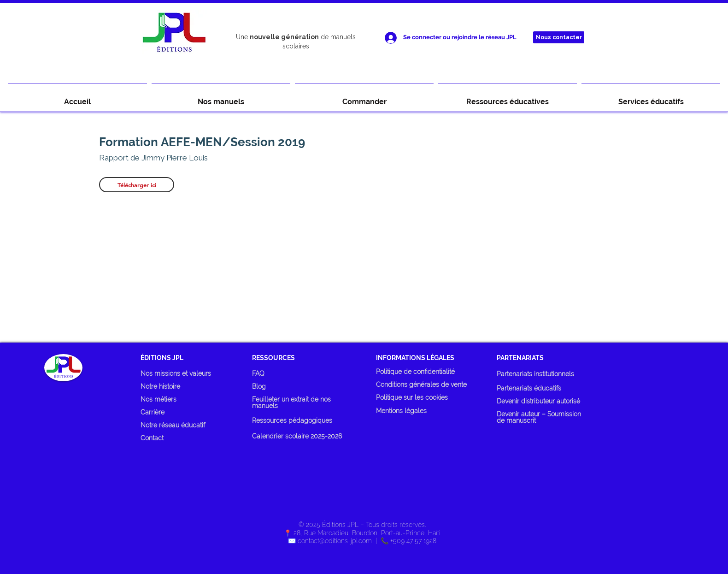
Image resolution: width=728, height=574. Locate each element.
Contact (152, 438)
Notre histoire (160, 386)
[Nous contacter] (559, 37)
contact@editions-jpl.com (335, 541)
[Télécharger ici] (137, 185)
